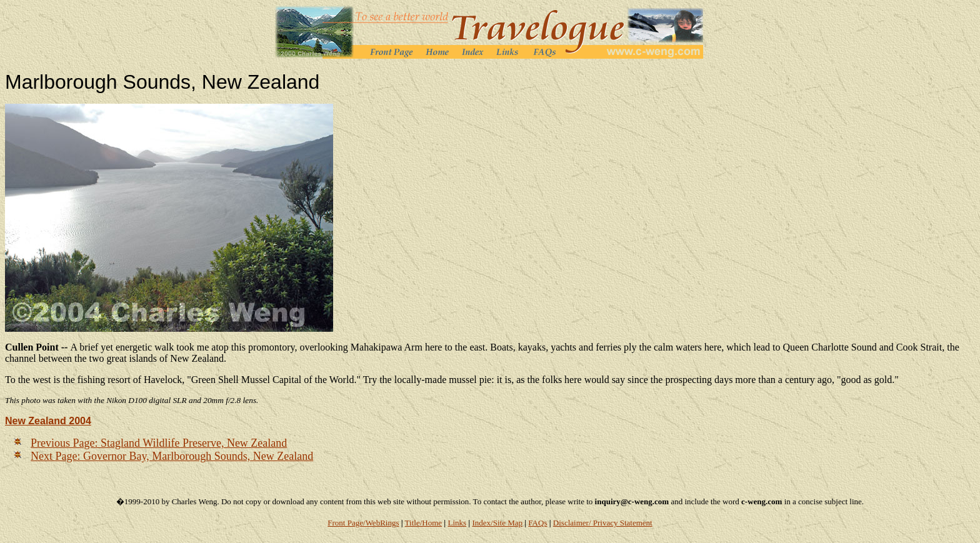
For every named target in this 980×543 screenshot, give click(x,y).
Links (457, 523)
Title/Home (423, 523)
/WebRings (381, 523)
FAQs (537, 523)
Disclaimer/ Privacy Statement (603, 523)
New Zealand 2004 (48, 421)
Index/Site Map (497, 523)
